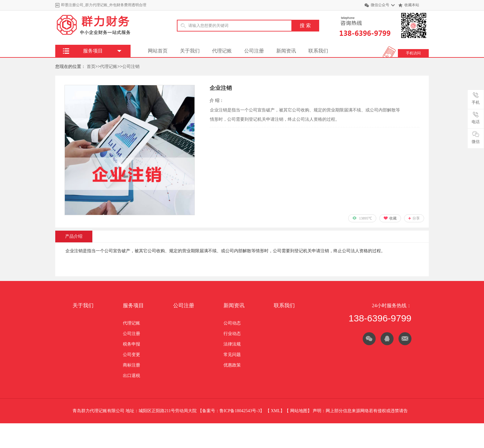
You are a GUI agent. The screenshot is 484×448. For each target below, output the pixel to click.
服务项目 (133, 306)
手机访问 (413, 53)
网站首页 (158, 51)
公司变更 (131, 355)
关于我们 (190, 51)
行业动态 (232, 334)
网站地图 (299, 411)
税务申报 (131, 344)
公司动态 (232, 323)
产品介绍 (74, 236)
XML (275, 411)
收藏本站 (412, 5)
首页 (91, 67)
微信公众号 (380, 5)
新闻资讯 (286, 51)
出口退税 (131, 376)
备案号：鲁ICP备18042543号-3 (231, 411)
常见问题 (232, 355)
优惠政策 (232, 365)
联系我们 (318, 51)
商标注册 (131, 365)
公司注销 (131, 67)
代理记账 (222, 51)
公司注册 (254, 51)
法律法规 (232, 344)
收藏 (393, 218)
